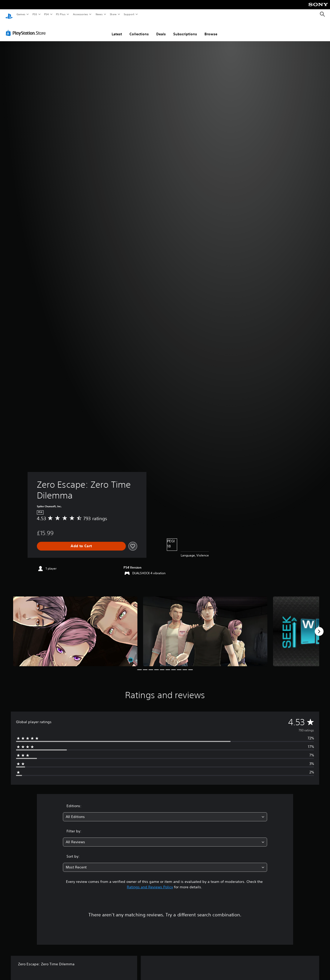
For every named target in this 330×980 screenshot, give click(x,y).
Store (113, 14)
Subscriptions (185, 29)
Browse (211, 29)
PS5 (35, 14)
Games (21, 14)
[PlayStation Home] (9, 14)
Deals (161, 29)
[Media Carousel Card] (75, 626)
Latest (117, 29)
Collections (139, 29)
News (99, 14)
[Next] (319, 627)
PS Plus (61, 14)
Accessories (80, 14)
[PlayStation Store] (27, 28)
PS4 (46, 14)
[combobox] (165, 812)
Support (129, 14)
